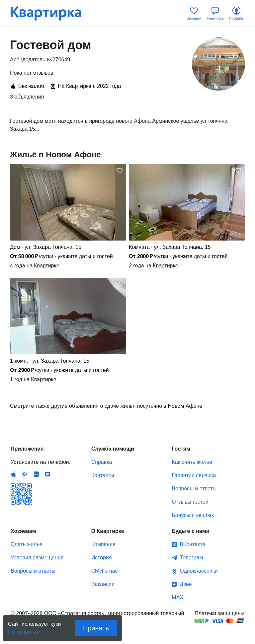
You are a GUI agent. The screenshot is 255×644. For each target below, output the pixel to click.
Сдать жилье (27, 544)
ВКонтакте (192, 544)
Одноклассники (199, 571)
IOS (14, 474)
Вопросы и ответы (194, 489)
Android (25, 474)
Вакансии (103, 584)
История (102, 558)
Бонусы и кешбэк (193, 515)
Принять (96, 628)
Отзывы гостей (190, 502)
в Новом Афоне (183, 406)
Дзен (186, 584)
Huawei (36, 474)
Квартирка (50, 13)
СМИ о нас (105, 571)
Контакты (103, 475)
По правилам (24, 630)
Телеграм (191, 558)
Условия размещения (37, 558)
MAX (177, 597)
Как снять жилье (192, 462)
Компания (103, 544)
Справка (102, 462)
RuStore (47, 474)
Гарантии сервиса (194, 475)
